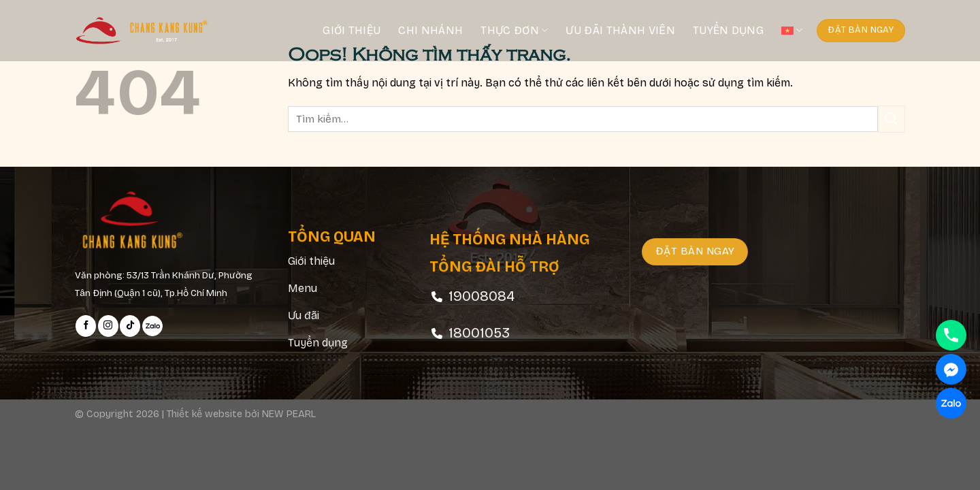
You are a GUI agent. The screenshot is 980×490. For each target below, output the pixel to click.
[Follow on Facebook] (86, 326)
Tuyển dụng (728, 30)
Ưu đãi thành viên (620, 30)
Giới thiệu (352, 30)
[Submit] (892, 119)
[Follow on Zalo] (152, 326)
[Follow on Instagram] (108, 326)
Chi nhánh (430, 30)
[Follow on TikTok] (130, 326)
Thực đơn (514, 31)
